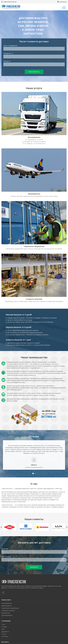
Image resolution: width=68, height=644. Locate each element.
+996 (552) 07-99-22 (10, 2)
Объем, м (7, 61)
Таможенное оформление (34, 246)
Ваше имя (5, 549)
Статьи (4, 634)
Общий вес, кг (8, 53)
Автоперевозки (34, 137)
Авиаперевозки (34, 194)
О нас (3, 624)
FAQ (3, 629)
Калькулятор (6, 613)
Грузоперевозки (7, 615)
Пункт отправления (10, 46)
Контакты (63, 2)
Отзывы (4, 627)
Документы (5, 632)
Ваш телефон (6, 557)
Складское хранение (34, 299)
